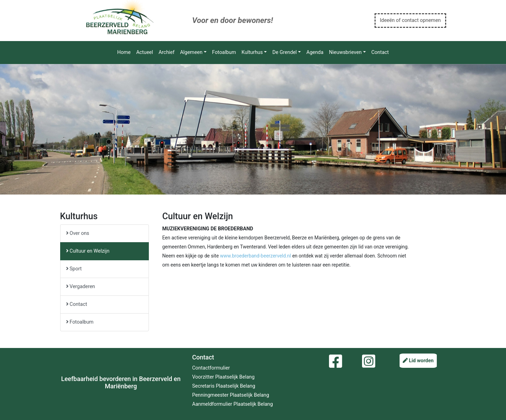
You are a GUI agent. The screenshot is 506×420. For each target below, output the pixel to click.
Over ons (78, 233)
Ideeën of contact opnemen (410, 20)
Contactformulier (211, 368)
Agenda (315, 52)
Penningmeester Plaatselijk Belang (231, 395)
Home (124, 52)
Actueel (145, 52)
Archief (167, 52)
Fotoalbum (224, 52)
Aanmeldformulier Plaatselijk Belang (233, 404)
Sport (74, 269)
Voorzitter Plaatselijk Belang (224, 377)
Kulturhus (252, 52)
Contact (380, 52)
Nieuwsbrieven (345, 52)
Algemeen (191, 52)
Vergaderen (81, 287)
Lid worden (418, 361)
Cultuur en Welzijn (88, 251)
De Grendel (284, 52)
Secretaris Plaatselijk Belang (224, 386)
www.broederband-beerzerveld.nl (256, 256)
